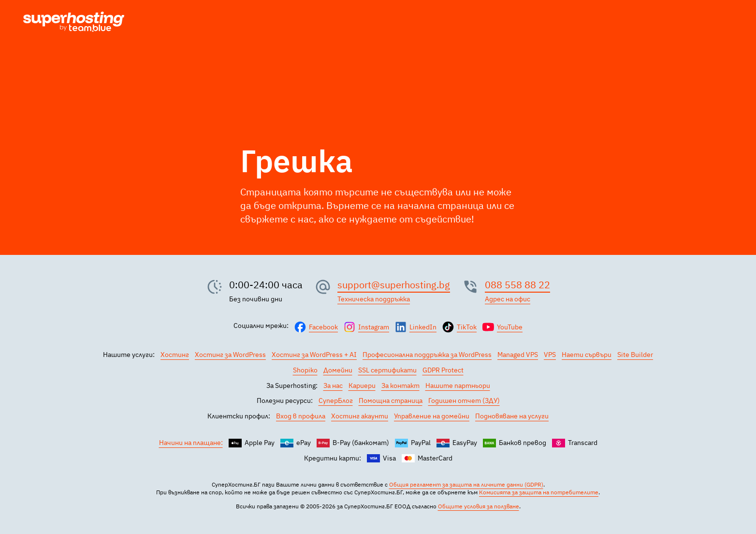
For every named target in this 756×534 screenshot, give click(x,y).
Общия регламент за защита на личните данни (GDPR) (466, 484)
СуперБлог (336, 400)
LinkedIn (423, 327)
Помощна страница (391, 400)
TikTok (467, 327)
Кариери (362, 386)
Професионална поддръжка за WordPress (427, 355)
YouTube (510, 327)
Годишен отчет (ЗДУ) (464, 400)
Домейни (338, 370)
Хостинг (175, 355)
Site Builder (635, 355)
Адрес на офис (508, 299)
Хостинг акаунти (360, 416)
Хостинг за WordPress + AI (314, 355)
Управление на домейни (432, 416)
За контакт (400, 386)
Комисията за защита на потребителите (539, 492)
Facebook (323, 327)
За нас (333, 386)
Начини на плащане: (191, 443)
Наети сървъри (587, 355)
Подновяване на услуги (512, 416)
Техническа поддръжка (374, 299)
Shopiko (305, 370)
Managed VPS (518, 355)
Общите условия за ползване (479, 506)
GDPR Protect (443, 370)
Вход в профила (301, 416)
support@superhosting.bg (394, 285)
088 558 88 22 (517, 285)
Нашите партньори (458, 386)
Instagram (374, 327)
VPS (550, 355)
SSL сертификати (387, 370)
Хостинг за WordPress (230, 355)
